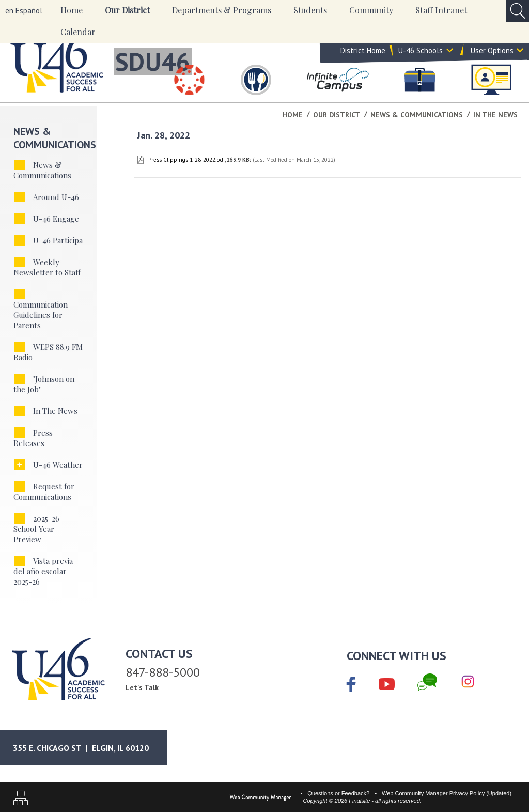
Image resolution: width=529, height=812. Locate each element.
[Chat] (427, 682)
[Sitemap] (21, 799)
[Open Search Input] (517, 11)
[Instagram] (468, 682)
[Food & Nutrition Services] (256, 80)
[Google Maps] (90, 748)
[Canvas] (190, 80)
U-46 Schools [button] (421, 56)
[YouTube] (387, 682)
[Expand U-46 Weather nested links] (20, 465)
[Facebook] (351, 685)
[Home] (72, 11)
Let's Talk (142, 687)
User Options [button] (492, 56)
